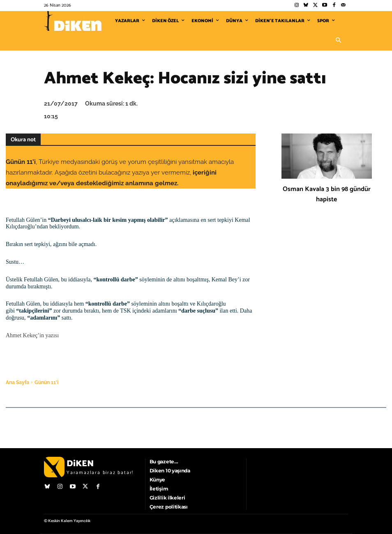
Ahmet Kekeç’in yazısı (32, 335)
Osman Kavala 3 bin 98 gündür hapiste (327, 194)
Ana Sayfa (17, 382)
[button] (338, 41)
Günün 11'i (46, 382)
